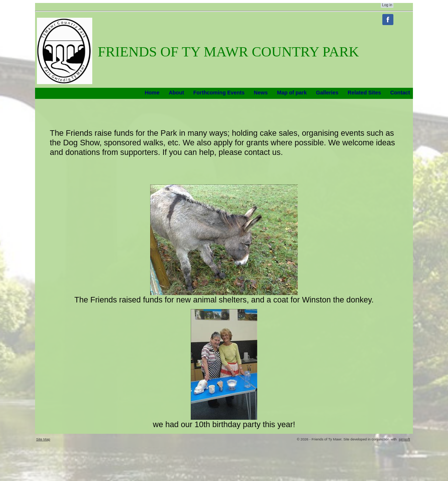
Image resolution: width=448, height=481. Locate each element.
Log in (387, 5)
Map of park (292, 93)
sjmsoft (404, 439)
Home (152, 93)
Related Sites (364, 93)
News (261, 93)
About (176, 93)
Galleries (327, 93)
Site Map (43, 439)
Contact (400, 93)
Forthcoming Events (219, 93)
